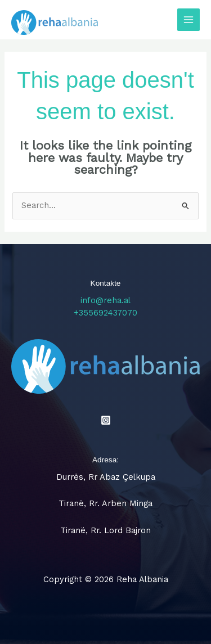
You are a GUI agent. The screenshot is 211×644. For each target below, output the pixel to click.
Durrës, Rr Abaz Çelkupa (106, 477)
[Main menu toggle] (188, 20)
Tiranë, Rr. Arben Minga (105, 503)
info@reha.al (105, 300)
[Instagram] (106, 420)
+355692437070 (105, 313)
